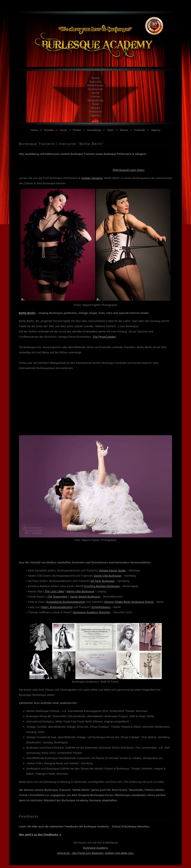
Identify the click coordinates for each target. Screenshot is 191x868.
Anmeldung (96, 100)
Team (96, 104)
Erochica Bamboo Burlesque (102, 586)
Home (95, 78)
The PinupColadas (104, 337)
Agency (95, 115)
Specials (96, 82)
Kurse (95, 93)
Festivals (95, 111)
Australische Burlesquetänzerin (66, 602)
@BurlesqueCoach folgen (129, 170)
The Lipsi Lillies (54, 591)
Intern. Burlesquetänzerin (57, 607)
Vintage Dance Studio (112, 570)
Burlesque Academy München (92, 612)
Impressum (95, 89)
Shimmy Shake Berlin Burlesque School (129, 602)
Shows (95, 108)
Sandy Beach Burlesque (85, 597)
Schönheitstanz (101, 607)
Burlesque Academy (95, 848)
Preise (96, 97)
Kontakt (49, 130)
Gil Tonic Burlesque (102, 581)
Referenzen (95, 85)
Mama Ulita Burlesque (80, 591)
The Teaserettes (57, 597)
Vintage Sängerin (92, 178)
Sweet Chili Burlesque (108, 576)
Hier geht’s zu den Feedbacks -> (40, 834)
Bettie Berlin (27, 313)
